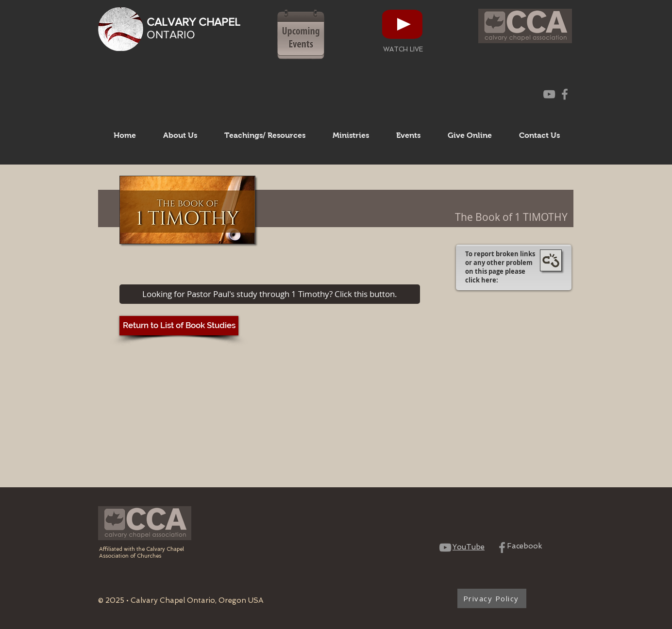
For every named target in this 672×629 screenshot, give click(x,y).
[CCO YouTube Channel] (549, 94)
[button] (180, 135)
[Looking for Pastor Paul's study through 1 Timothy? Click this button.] (270, 294)
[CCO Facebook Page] (565, 94)
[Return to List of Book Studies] (179, 326)
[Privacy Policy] (492, 598)
